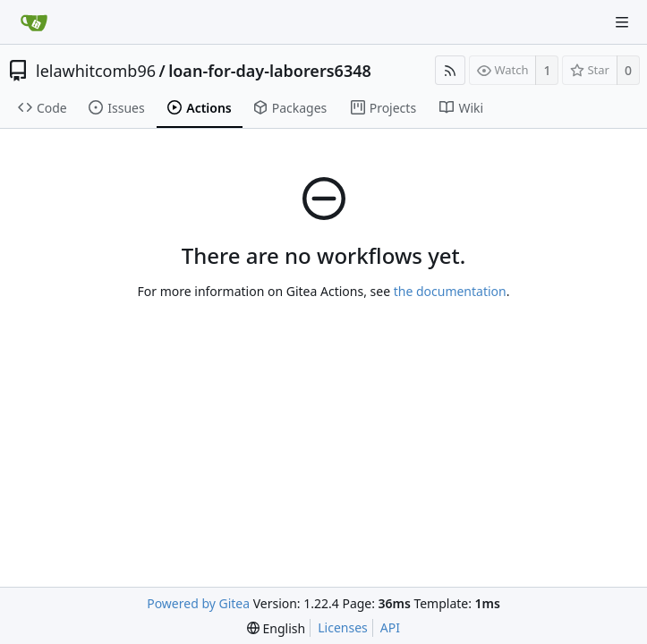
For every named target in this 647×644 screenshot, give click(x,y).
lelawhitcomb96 (96, 71)
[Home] (34, 22)
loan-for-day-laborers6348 (270, 71)
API (390, 627)
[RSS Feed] (450, 70)
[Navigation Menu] (622, 22)
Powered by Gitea (198, 603)
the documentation (450, 291)
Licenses (343, 627)
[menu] (276, 628)
